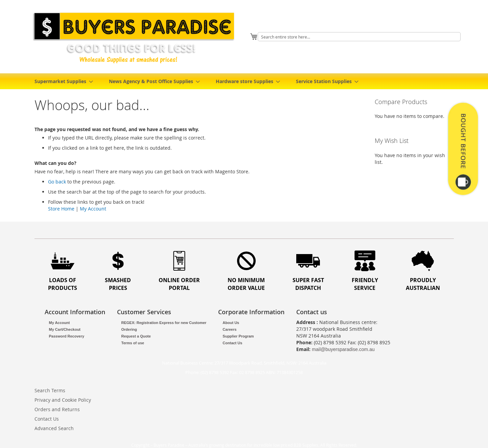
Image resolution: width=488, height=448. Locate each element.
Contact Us (232, 343)
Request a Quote (136, 336)
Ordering (129, 329)
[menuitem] (62, 81)
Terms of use (133, 343)
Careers (229, 329)
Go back (57, 182)
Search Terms (50, 390)
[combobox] (359, 37)
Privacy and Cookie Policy (63, 400)
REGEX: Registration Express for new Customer (164, 323)
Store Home (61, 209)
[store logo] (136, 38)
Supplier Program (238, 336)
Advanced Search (54, 428)
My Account (93, 209)
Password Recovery (67, 336)
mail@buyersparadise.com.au (343, 349)
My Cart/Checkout (65, 329)
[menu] (244, 81)
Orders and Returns (57, 409)
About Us (231, 323)
